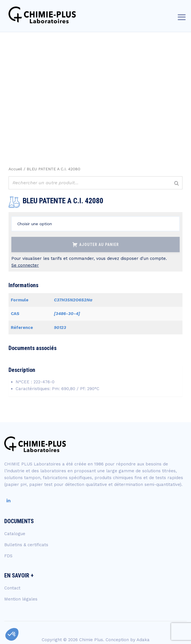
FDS (8, 556)
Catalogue (15, 534)
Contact (12, 588)
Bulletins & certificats (26, 545)
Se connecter (25, 265)
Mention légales (21, 599)
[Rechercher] (177, 184)
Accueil (15, 169)
